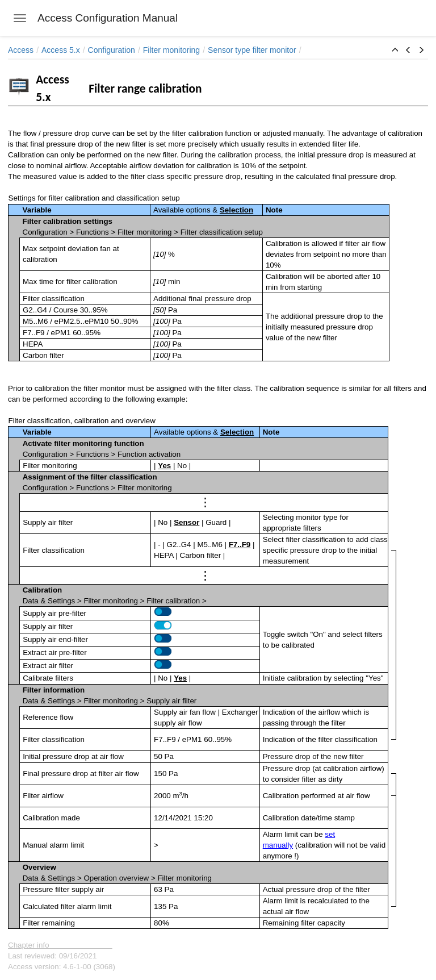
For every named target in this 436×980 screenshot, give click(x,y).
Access (21, 50)
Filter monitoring (171, 50)
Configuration (112, 50)
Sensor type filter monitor (252, 50)
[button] (395, 51)
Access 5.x (61, 50)
